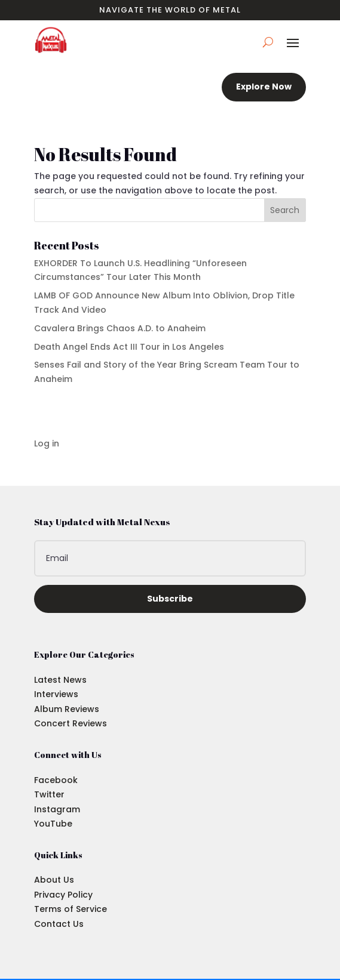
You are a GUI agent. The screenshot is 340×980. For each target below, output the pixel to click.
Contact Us (59, 924)
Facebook (56, 780)
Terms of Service (71, 909)
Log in (47, 443)
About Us (54, 880)
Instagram (57, 809)
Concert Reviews (71, 723)
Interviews (56, 694)
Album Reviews (67, 709)
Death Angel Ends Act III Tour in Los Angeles (129, 347)
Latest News (60, 680)
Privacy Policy (63, 895)
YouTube (53, 824)
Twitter (49, 794)
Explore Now (264, 87)
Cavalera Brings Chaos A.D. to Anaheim (120, 328)
